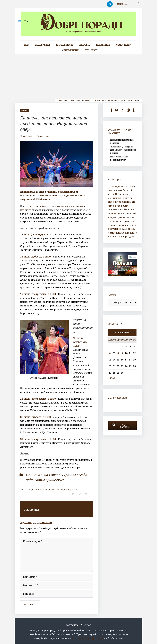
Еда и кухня (43, 45)
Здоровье (84, 45)
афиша (25, 111)
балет (28, 490)
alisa (37, 510)
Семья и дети (124, 45)
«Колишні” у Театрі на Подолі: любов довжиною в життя (123, 150)
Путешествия (64, 45)
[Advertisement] (78, 76)
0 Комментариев (43, 136)
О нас (88, 626)
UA (26, 21)
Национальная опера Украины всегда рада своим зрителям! (55, 477)
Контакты (72, 626)
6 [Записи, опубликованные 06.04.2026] (110, 353)
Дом (27, 45)
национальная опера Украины (48, 490)
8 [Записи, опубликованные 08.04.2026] (118, 353)
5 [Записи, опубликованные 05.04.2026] (134, 346)
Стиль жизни (70, 50)
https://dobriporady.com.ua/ (88, 639)
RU (19, 21)
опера (67, 490)
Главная (63, 100)
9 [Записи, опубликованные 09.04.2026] (122, 353)
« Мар (112, 378)
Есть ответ (91, 50)
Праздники (103, 45)
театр (74, 490)
